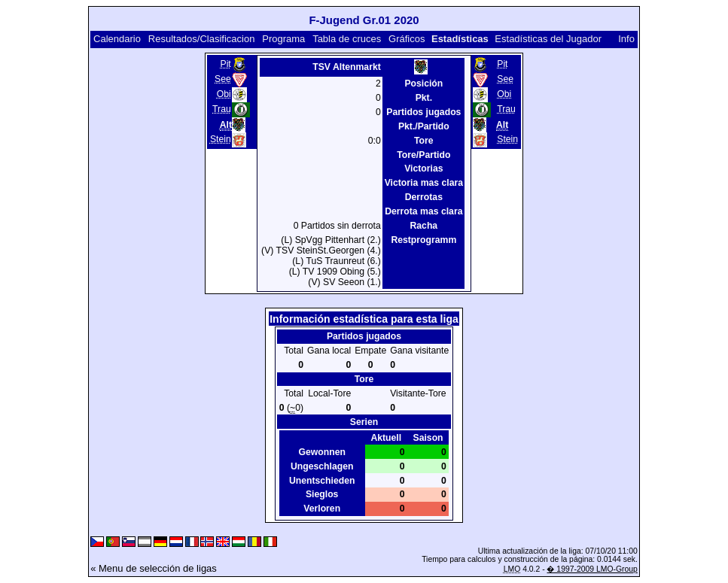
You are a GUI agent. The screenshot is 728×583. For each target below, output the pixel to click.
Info (626, 39)
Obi (224, 94)
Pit (225, 64)
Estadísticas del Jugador (548, 39)
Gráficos (407, 39)
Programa (283, 39)
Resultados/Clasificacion (202, 39)
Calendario (117, 39)
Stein (221, 139)
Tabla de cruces (347, 39)
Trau (222, 109)
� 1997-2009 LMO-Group (592, 569)
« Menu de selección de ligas (154, 568)
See (223, 79)
